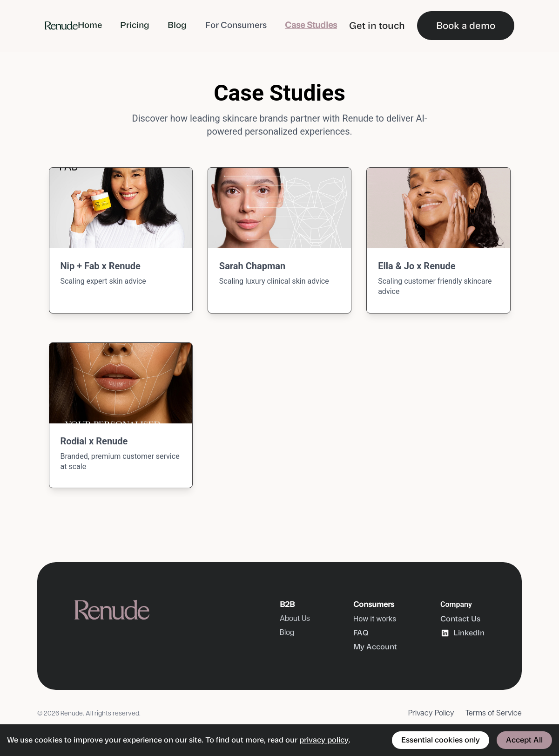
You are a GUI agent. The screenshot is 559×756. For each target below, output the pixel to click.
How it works (375, 619)
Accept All (524, 740)
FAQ (361, 633)
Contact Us (460, 619)
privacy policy (324, 740)
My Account (375, 647)
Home (90, 25)
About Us (295, 619)
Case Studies (311, 25)
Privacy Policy (431, 713)
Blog (177, 25)
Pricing (135, 25)
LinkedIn (462, 633)
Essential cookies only (441, 740)
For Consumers (236, 25)
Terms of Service (494, 713)
